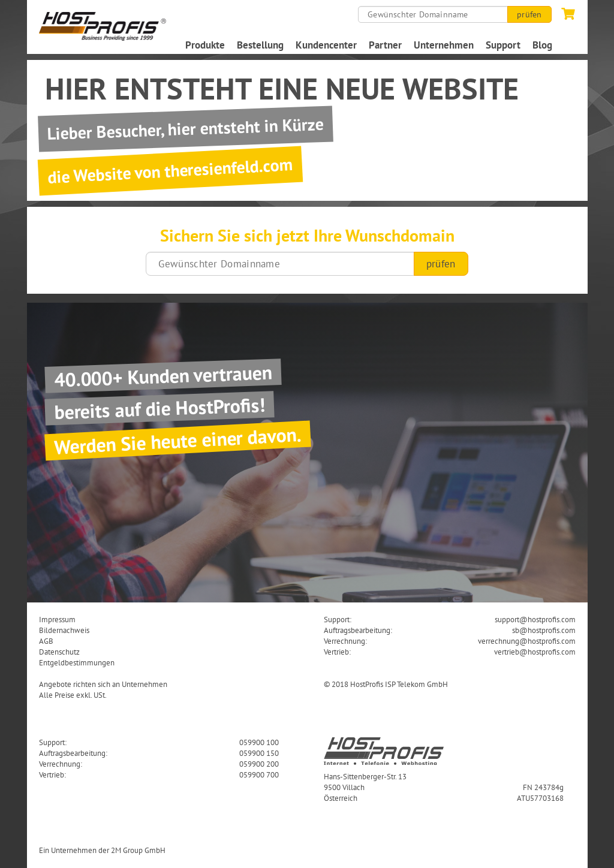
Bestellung (260, 45)
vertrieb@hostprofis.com (535, 652)
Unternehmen (444, 45)
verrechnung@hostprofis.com (527, 641)
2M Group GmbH (138, 850)
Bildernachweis (64, 630)
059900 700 (259, 774)
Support (503, 45)
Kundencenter (326, 45)
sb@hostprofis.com (544, 630)
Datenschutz (59, 652)
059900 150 (259, 753)
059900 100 (259, 742)
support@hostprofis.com (535, 619)
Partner (385, 45)
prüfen (529, 14)
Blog (542, 45)
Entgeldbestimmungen (77, 662)
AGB (46, 641)
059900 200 (259, 764)
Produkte (205, 45)
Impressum (57, 619)
